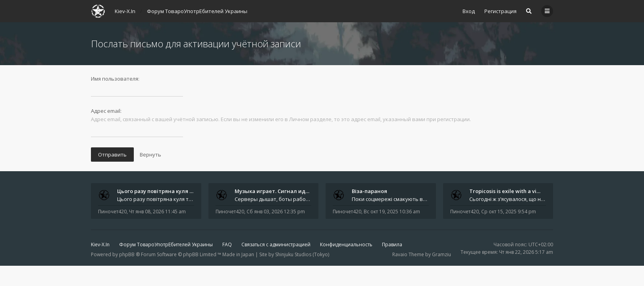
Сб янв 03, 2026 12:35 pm (276, 212)
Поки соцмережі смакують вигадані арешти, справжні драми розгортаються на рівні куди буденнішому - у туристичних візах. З (390, 199)
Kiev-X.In (100, 244)
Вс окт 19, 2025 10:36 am (392, 212)
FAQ (227, 244)
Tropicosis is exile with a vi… (505, 191)
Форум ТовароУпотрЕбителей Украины (166, 244)
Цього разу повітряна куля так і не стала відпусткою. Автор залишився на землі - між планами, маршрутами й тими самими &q (156, 199)
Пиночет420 (112, 212)
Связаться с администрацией (276, 244)
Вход (469, 11)
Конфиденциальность (346, 244)
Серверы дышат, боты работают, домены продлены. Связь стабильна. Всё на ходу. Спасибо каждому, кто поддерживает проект (273, 199)
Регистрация (500, 11)
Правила (392, 244)
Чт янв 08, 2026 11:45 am (157, 212)
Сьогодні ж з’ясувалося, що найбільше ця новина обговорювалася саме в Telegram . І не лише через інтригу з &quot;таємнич (508, 199)
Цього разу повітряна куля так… (160, 191)
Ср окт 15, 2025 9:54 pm (509, 212)
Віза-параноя (369, 191)
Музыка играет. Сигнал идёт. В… (278, 191)
